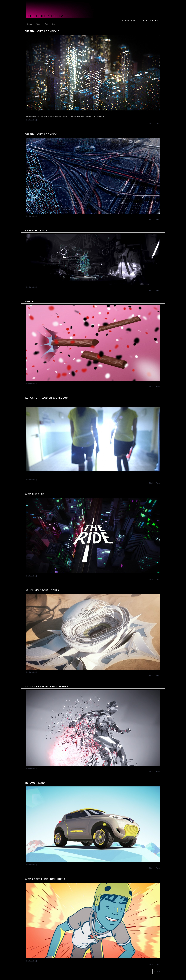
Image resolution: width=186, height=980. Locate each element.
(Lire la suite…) (31, 120)
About (38, 24)
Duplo (30, 302)
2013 (151, 964)
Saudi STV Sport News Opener (47, 687)
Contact (30, 24)
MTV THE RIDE (35, 494)
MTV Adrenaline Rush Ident (45, 879)
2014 (151, 676)
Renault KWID (35, 783)
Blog (53, 24)
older (157, 971)
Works (46, 24)
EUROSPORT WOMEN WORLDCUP (46, 398)
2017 (151, 123)
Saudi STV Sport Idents (42, 590)
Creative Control (38, 231)
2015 (151, 483)
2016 (151, 387)
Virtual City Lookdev (41, 134)
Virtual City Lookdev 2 (42, 31)
